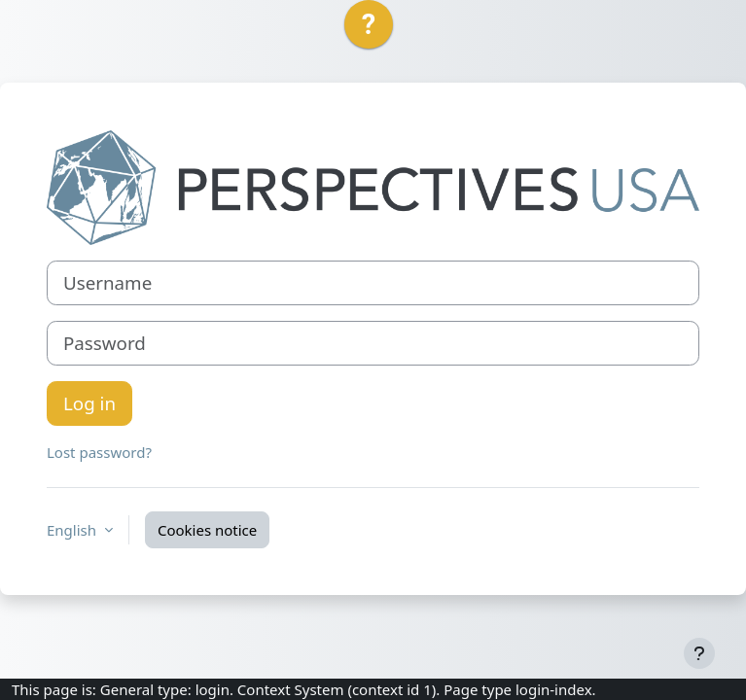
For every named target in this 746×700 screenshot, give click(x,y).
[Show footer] (699, 653)
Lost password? (99, 452)
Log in (89, 403)
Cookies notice (207, 530)
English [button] (73, 530)
